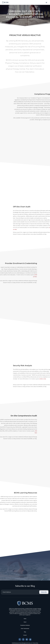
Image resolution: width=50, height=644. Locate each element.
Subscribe (44, 592)
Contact (25, 635)
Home (25, 619)
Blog (25, 632)
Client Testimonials (25, 629)
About (25, 622)
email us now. (43, 379)
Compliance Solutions (25, 625)
